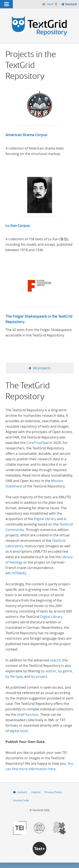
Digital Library (45, 519)
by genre (65, 671)
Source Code (21, 800)
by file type (14, 676)
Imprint (36, 792)
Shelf (52, 4)
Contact (22, 792)
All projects (42, 368)
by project (39, 676)
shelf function (28, 715)
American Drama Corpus (26, 135)
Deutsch (72, 5)
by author (49, 671)
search (55, 660)
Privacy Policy (53, 792)
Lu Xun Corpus (18, 226)
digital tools (19, 731)
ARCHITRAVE (15, 573)
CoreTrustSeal (37, 443)
